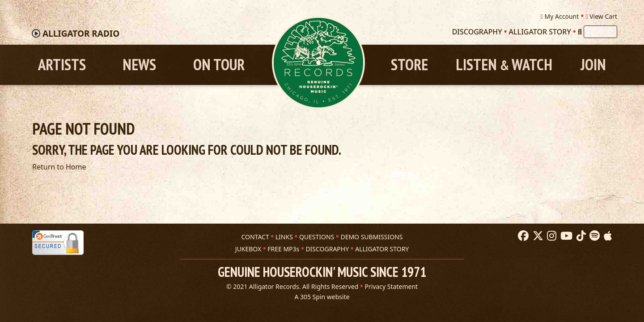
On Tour (219, 65)
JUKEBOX (248, 249)
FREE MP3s (283, 249)
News (139, 65)
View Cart (601, 16)
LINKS (284, 237)
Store (409, 65)
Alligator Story (540, 32)
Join (593, 65)
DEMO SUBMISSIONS (371, 237)
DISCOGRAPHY (327, 249)
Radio (81, 34)
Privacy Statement (392, 286)
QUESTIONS (317, 237)
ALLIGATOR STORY (382, 249)
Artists (62, 65)
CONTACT (255, 237)
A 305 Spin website (322, 297)
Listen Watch (504, 65)
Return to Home (59, 167)
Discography (477, 32)
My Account (560, 16)
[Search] (580, 32)
